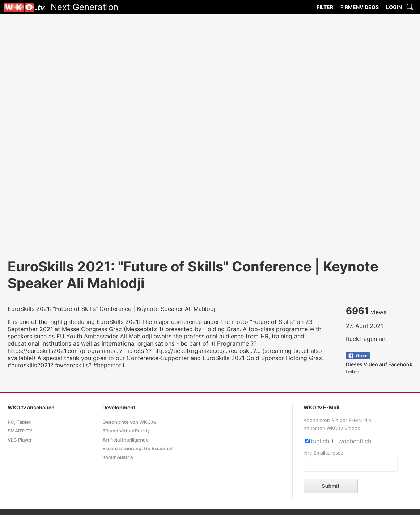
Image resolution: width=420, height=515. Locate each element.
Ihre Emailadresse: (324, 453)
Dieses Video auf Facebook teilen (379, 364)
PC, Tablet (19, 422)
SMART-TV (20, 431)
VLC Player (20, 440)
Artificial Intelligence (126, 440)
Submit (330, 486)
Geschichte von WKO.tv (129, 422)
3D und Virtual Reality (126, 431)
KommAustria (118, 457)
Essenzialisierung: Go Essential (137, 449)
